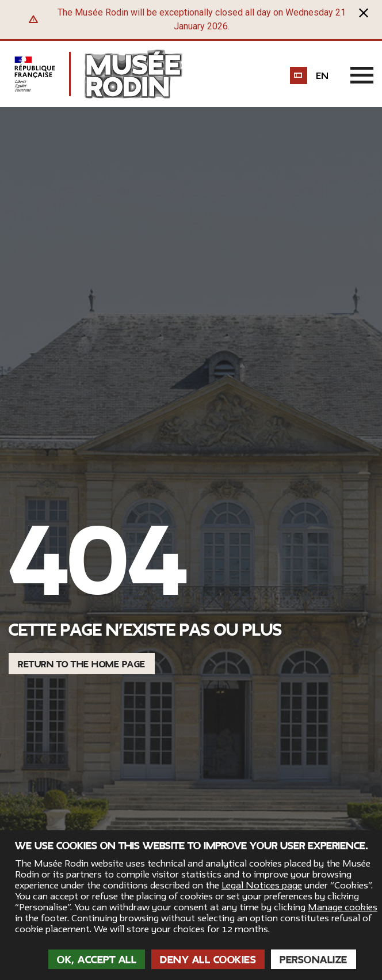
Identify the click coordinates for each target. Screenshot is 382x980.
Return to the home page (82, 664)
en (322, 76)
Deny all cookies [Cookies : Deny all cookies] (208, 960)
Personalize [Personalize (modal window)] (314, 960)
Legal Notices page (262, 886)
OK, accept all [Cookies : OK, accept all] (97, 960)
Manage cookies (343, 907)
